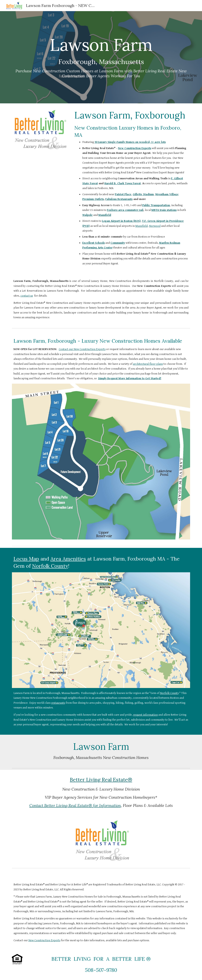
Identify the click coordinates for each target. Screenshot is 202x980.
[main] (101, 57)
